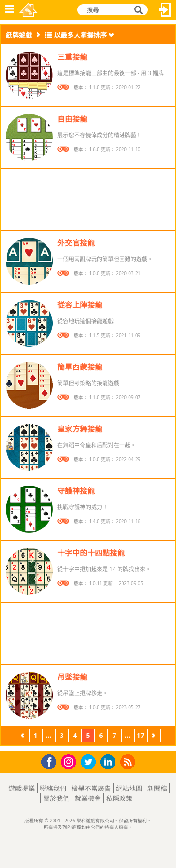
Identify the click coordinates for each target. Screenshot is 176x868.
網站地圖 (129, 788)
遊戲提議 (22, 788)
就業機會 (88, 798)
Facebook (51, 761)
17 (140, 735)
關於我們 (56, 798)
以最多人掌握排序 (80, 35)
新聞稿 (157, 788)
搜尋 (137, 11)
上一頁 (23, 736)
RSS (129, 762)
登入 (165, 10)
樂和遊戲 (29, 10)
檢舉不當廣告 (91, 788)
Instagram (70, 761)
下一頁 (154, 736)
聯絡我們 (53, 788)
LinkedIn (110, 762)
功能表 (9, 10)
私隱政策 (119, 798)
